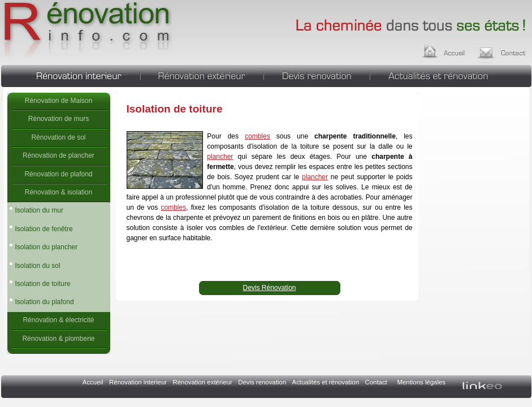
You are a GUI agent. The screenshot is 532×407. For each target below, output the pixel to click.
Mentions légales (421, 382)
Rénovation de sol (58, 137)
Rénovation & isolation (59, 192)
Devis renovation (317, 75)
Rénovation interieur (70, 75)
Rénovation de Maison (59, 101)
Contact (376, 382)
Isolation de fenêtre (44, 229)
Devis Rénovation (269, 288)
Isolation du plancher (47, 247)
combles (258, 136)
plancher (220, 157)
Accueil (454, 50)
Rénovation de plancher (59, 155)
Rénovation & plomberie (58, 339)
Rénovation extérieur (202, 75)
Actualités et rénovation (451, 75)
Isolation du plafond (45, 302)
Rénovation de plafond (58, 174)
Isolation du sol (38, 266)
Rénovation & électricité (58, 320)
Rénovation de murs (59, 119)
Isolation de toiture (87, 31)
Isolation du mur (39, 210)
